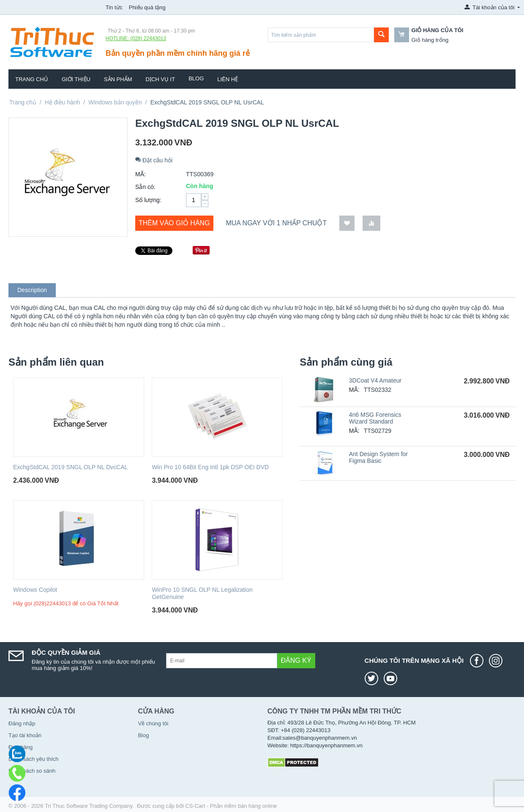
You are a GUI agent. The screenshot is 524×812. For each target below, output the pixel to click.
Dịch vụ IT (161, 79)
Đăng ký (296, 660)
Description (32, 290)
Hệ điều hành (63, 102)
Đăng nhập (22, 723)
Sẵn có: (145, 187)
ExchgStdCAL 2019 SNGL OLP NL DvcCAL (70, 467)
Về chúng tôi (153, 723)
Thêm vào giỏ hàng (174, 223)
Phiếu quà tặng (147, 7)
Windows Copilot (35, 590)
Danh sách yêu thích (34, 759)
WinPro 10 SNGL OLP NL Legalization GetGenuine (202, 593)
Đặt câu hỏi (154, 160)
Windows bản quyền (115, 102)
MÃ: (141, 174)
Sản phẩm (118, 79)
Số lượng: (148, 200)
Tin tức (114, 7)
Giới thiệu (76, 79)
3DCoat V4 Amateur (375, 380)
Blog (196, 78)
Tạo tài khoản (25, 735)
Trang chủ (32, 79)
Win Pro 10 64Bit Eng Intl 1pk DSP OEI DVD (210, 467)
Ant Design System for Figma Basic (378, 457)
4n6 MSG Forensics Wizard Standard (375, 418)
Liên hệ (228, 79)
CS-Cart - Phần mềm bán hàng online (231, 806)
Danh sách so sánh (32, 771)
